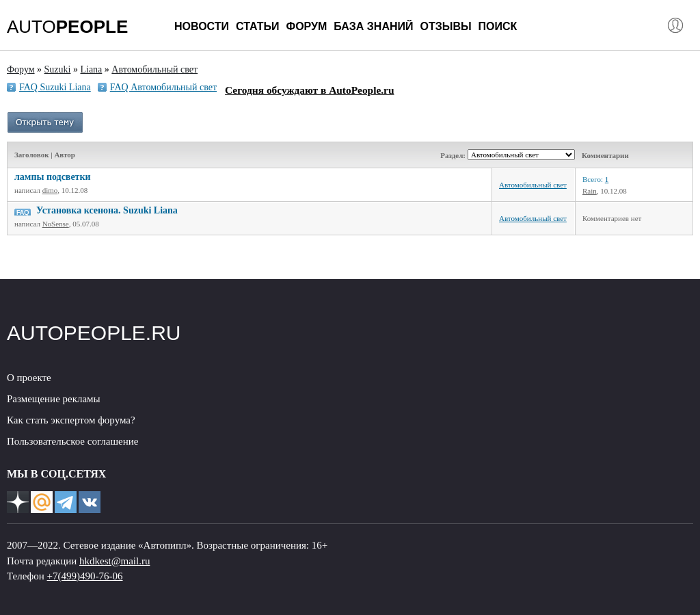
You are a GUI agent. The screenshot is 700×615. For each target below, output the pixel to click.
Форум (306, 26)
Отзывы (445, 26)
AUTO (67, 27)
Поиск (498, 26)
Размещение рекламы (54, 399)
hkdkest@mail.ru (115, 561)
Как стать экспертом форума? (71, 420)
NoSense (56, 224)
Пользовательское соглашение (72, 441)
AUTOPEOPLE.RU (94, 333)
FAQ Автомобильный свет (163, 87)
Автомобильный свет (533, 185)
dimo (50, 190)
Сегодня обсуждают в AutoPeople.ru (309, 90)
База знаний (373, 26)
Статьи (257, 26)
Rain (590, 191)
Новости (202, 26)
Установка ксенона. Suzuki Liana (107, 210)
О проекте (29, 378)
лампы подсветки (53, 177)
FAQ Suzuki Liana (55, 87)
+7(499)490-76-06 (85, 576)
